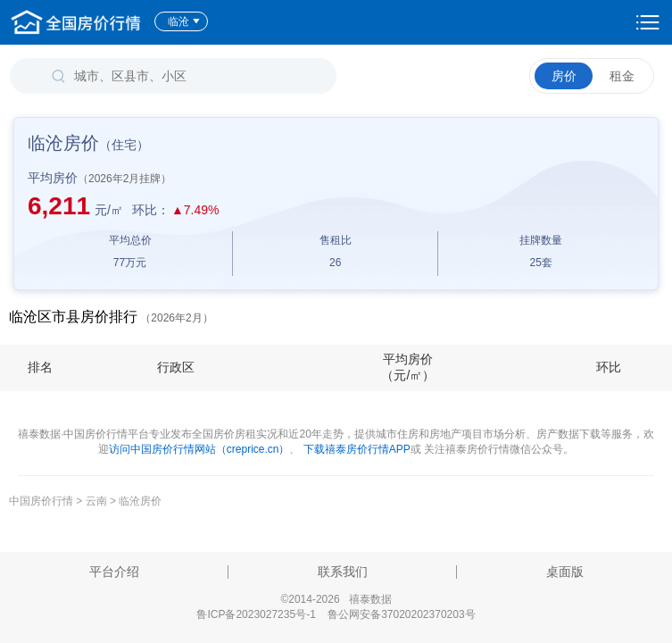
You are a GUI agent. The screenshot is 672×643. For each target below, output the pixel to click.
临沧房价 (140, 501)
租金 (622, 76)
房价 (564, 76)
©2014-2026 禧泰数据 (336, 599)
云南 (96, 501)
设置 (648, 22)
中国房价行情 (42, 501)
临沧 (184, 21)
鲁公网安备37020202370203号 (401, 614)
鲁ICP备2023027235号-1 (256, 614)
